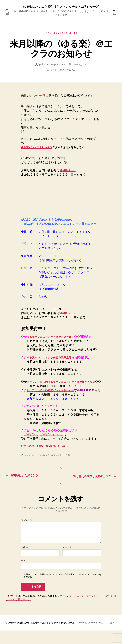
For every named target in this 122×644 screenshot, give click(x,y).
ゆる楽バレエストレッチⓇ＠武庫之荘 (52, 362)
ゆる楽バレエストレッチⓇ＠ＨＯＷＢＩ (54, 338)
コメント (27, 534)
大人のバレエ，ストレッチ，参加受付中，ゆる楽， (50, 469)
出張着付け (31, 448)
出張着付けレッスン (55, 448)
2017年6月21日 (80, 65)
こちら (58, 249)
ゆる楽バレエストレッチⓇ (37, 148)
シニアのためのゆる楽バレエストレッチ (54, 400)
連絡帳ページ (69, 171)
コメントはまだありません (63, 71)
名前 (24, 561)
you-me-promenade (55, 65)
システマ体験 (39, 96)
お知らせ (47, 34)
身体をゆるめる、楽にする (67, 34)
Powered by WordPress (94, 636)
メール (67, 561)
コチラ (52, 452)
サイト (24, 574)
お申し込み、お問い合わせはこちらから (48, 460)
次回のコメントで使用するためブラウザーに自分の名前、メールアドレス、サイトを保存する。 (62, 589)
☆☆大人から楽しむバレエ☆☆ (42, 420)
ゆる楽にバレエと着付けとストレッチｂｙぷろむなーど (61, 7)
